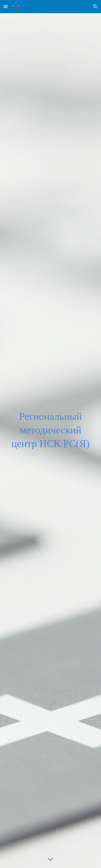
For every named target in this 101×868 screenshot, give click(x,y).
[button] (6, 6)
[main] (50, 441)
